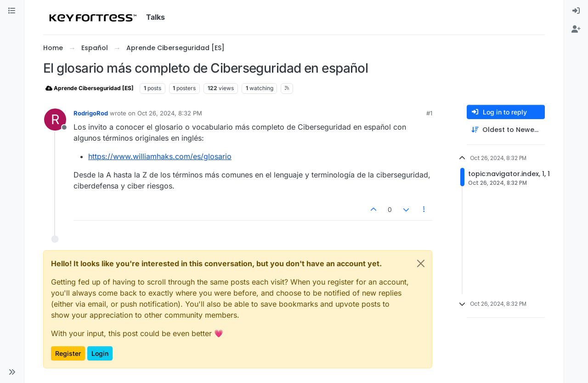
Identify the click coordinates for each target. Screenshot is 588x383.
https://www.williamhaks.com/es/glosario (160, 156)
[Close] (421, 263)
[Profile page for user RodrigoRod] (55, 120)
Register (68, 353)
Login (100, 353)
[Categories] (12, 11)
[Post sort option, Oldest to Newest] (506, 130)
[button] (12, 372)
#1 (429, 113)
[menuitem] (576, 11)
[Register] (576, 29)
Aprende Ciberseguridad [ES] (90, 88)
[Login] (576, 11)
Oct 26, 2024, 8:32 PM (170, 113)
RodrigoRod (91, 113)
